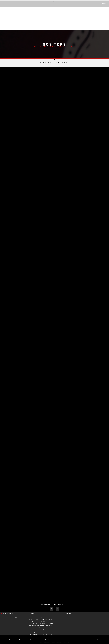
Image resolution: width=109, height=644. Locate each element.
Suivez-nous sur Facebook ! (65, 614)
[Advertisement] (54, 15)
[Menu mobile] (104, 4)
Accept (99, 640)
